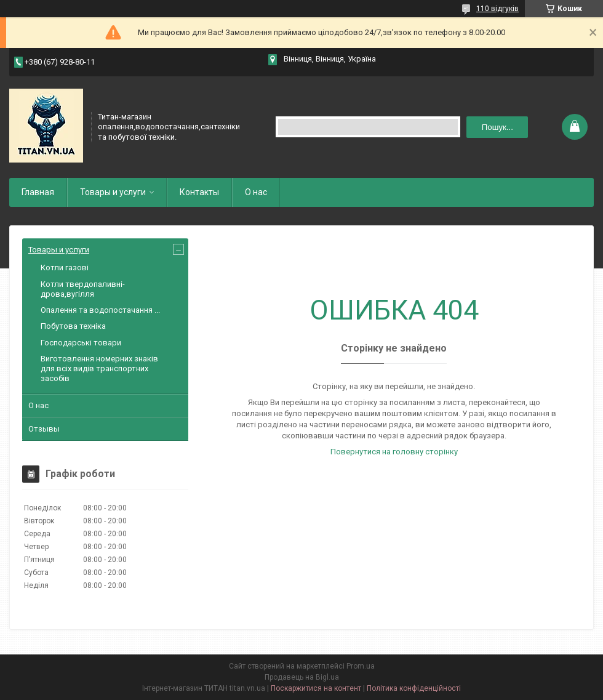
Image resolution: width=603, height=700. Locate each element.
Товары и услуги (113, 192)
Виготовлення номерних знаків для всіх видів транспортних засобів (99, 369)
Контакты (199, 192)
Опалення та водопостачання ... (100, 310)
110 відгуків (497, 9)
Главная (38, 192)
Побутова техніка (73, 326)
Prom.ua (361, 666)
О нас (256, 192)
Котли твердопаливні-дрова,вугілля (83, 289)
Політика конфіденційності (414, 688)
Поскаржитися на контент (316, 688)
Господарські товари (81, 343)
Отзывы (44, 429)
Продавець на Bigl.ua (302, 677)
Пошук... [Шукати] (497, 127)
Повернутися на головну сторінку (394, 452)
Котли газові (65, 268)
